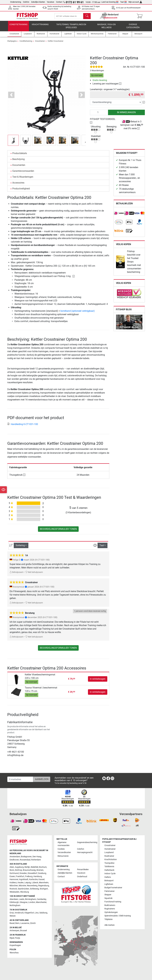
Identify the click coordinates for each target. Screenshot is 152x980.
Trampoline (109, 863)
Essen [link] (12, 876)
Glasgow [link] (23, 902)
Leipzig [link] (28, 883)
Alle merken (110, 925)
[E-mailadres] (20, 779)
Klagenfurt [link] (29, 913)
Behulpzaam (16, 574)
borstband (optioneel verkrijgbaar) (78, 313)
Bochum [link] (43, 867)
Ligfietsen (109, 884)
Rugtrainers (110, 909)
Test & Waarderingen (23, 179)
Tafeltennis (109, 867)
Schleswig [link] (34, 889)
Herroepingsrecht (85, 852)
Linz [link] (37, 913)
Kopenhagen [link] (15, 945)
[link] (119, 215)
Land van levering (110, 2)
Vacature (50, 2)
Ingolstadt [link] (24, 879)
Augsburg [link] (19, 867)
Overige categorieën (133, 28)
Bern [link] (17, 923)
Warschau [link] (14, 953)
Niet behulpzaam (34, 574)
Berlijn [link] (27, 867)
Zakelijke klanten (38, 2)
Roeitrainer (109, 856)
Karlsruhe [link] (33, 879)
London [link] (32, 902)
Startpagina (12, 43)
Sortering (20, 547)
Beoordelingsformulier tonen (58, 531)
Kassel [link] (41, 879)
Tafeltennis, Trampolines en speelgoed (71, 28)
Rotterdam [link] (36, 860)
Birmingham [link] (31, 899)
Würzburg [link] (25, 892)
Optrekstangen (111, 912)
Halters (108, 877)
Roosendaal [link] (25, 860)
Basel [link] (12, 923)
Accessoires (18, 185)
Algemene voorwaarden (64, 844)
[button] (11, 97)
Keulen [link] (21, 883)
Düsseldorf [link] (32, 873)
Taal (123, 2)
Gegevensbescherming (86, 842)
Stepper (108, 895)
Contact (59, 2)
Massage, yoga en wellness (106, 28)
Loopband (109, 852)
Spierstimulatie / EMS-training (118, 916)
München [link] (14, 886)
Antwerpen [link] (14, 931)
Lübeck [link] (35, 883)
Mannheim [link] (44, 883)
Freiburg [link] (29, 876)
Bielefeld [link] (35, 867)
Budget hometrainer (113, 888)
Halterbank (109, 870)
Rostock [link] (13, 889)
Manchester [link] (41, 902)
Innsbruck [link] (19, 913)
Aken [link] (12, 867)
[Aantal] (99, 114)
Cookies (61, 849)
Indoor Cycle (110, 874)
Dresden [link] (23, 873)
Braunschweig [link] (29, 870)
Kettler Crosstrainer (56, 43)
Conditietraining (18, 26)
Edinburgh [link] (14, 902)
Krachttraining (40, 26)
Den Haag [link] (37, 857)
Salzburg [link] (43, 913)
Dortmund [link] (14, 873)
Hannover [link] (14, 879)
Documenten (19, 167)
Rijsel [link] (12, 938)
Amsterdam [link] (15, 857)
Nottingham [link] (15, 905)
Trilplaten (109, 919)
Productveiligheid (21, 191)
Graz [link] (12, 913)
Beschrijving (18, 161)
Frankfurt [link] (20, 876)
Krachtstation (111, 859)
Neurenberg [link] (32, 886)
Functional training (113, 902)
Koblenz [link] (13, 883)
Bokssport (109, 881)
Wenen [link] (13, 916)
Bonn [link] (12, 870)
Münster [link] (22, 886)
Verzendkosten (64, 852)
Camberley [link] (41, 899)
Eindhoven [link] (14, 860)
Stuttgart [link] (44, 889)
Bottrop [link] (19, 870)
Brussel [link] (23, 931)
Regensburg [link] (44, 886)
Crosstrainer (40, 43)
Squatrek (108, 898)
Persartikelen (83, 870)
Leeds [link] (22, 899)
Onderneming (16, 2)
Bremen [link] (40, 870)
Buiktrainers (110, 905)
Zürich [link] (33, 923)
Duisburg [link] (42, 873)
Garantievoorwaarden (23, 173)
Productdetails (20, 155)
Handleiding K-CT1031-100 (23, 426)
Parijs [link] (18, 938)
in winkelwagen (126, 114)
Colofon (26, 2)
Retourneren (63, 856)
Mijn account (135, 2)
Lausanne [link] (25, 923)
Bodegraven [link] (26, 857)
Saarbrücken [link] (23, 889)
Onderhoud (82, 877)
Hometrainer (110, 849)
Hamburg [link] (38, 876)
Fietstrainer (110, 891)
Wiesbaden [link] (14, 892)
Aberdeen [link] (14, 899)
